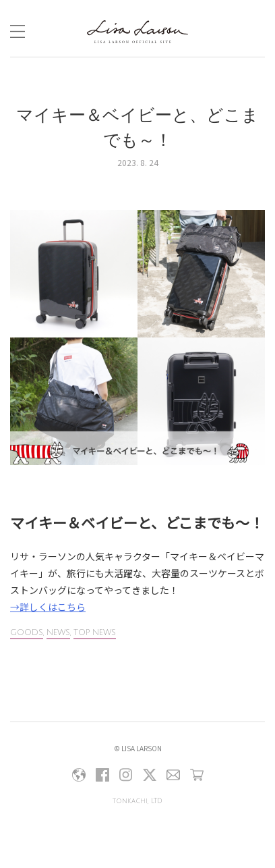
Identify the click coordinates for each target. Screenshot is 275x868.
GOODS (27, 633)
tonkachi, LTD (137, 801)
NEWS (58, 633)
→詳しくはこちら (48, 607)
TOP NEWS (95, 633)
